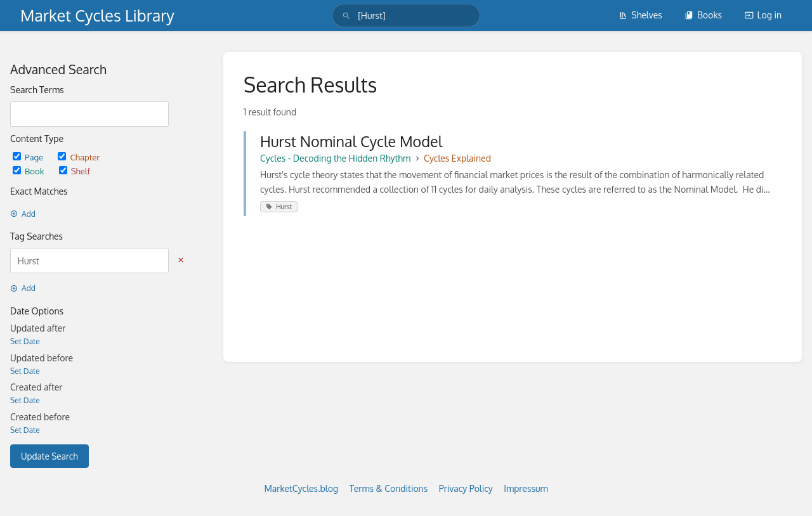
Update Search (49, 456)
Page (29, 157)
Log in (763, 15)
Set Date (25, 341)
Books (703, 15)
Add (23, 214)
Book (29, 171)
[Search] (346, 16)
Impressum (526, 488)
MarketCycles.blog (301, 488)
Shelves (640, 15)
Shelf (75, 171)
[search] (406, 16)
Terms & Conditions (389, 488)
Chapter (79, 157)
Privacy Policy (466, 488)
